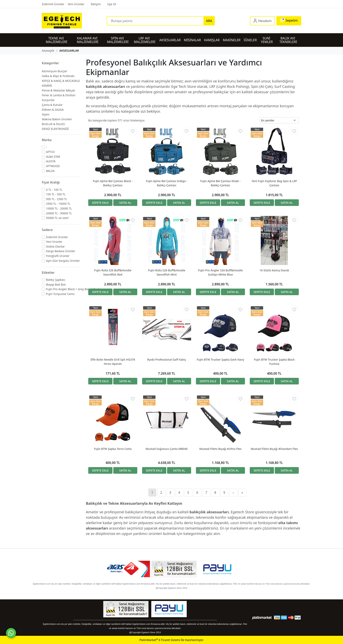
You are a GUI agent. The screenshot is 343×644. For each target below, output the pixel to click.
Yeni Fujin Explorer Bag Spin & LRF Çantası (274, 183)
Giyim (46, 114)
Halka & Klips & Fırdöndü (58, 76)
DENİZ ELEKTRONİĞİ (55, 129)
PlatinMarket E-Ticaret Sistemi (160, 640)
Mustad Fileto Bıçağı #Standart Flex (274, 449)
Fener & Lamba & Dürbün (59, 95)
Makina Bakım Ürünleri (57, 119)
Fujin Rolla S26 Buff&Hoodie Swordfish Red (113, 272)
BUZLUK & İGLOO (53, 124)
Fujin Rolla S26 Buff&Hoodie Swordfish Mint (166, 272)
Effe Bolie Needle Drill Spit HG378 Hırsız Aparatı (113, 362)
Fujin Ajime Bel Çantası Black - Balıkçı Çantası (113, 183)
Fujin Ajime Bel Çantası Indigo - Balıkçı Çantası (167, 183)
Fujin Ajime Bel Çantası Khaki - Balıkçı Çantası (220, 183)
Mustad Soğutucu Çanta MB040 (167, 449)
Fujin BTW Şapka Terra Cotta (113, 449)
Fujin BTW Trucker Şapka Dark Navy (220, 360)
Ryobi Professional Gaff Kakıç (167, 360)
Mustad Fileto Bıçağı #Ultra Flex (220, 449)
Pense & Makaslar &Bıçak (58, 90)
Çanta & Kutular (52, 105)
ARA (209, 21)
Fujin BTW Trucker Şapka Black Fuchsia (274, 362)
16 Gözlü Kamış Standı (274, 270)
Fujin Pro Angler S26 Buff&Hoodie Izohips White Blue (220, 272)
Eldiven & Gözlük (53, 110)
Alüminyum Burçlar (54, 71)
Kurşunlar (48, 100)
